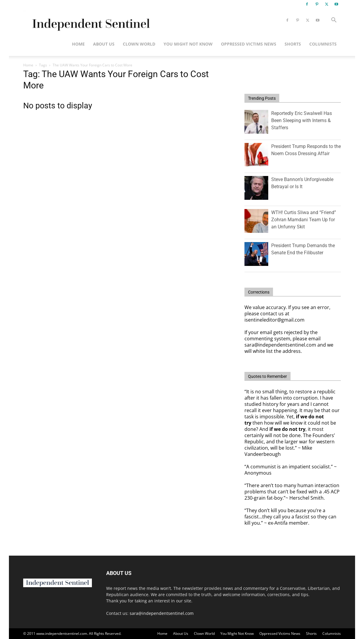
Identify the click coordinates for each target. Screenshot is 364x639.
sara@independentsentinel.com (162, 613)
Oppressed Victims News (249, 44)
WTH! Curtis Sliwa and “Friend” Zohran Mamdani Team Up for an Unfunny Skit (304, 220)
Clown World (139, 44)
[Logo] (90, 20)
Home (78, 44)
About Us (104, 44)
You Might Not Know (188, 44)
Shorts (293, 44)
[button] (334, 21)
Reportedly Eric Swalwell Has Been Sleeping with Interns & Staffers (302, 120)
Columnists (323, 44)
